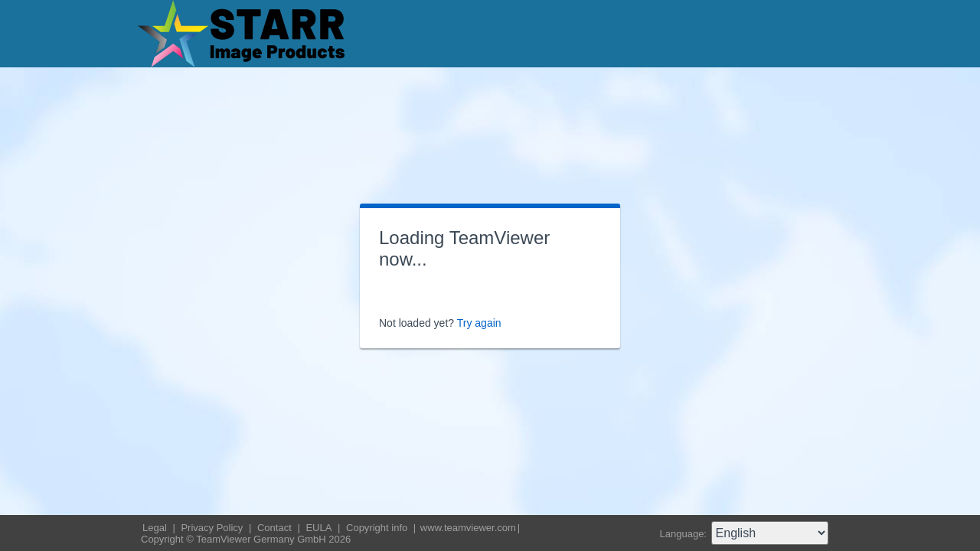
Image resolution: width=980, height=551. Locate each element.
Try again (479, 323)
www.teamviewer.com (468, 528)
